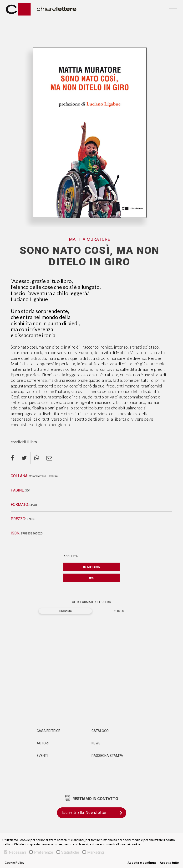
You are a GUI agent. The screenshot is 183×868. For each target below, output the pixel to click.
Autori (43, 743)
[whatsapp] (37, 458)
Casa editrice (48, 731)
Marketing (93, 852)
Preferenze (41, 852)
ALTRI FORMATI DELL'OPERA (91, 602)
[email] (49, 458)
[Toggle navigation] (173, 9)
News (96, 743)
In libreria (92, 567)
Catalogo (100, 731)
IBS (92, 578)
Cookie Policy (14, 863)
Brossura (66, 611)
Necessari (15, 852)
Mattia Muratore (90, 239)
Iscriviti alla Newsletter (94, 813)
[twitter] (24, 458)
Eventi (42, 756)
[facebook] (14, 458)
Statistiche (68, 852)
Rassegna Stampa (107, 756)
